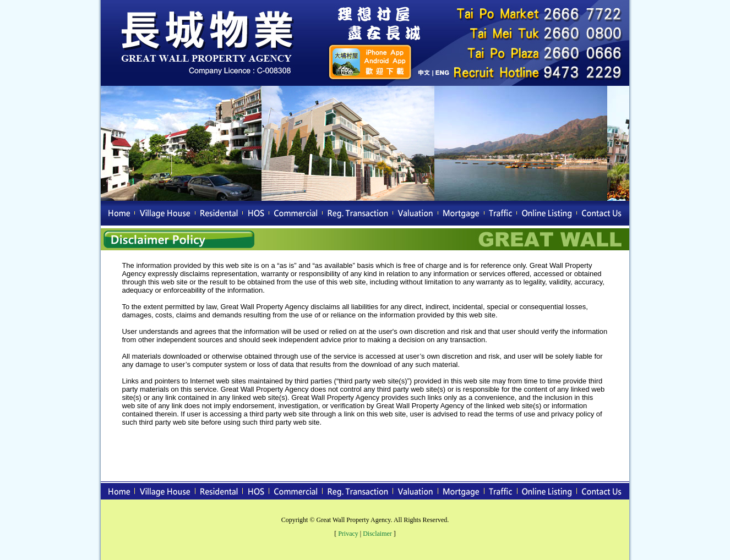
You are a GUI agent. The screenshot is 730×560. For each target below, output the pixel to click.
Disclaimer (377, 534)
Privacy (348, 534)
